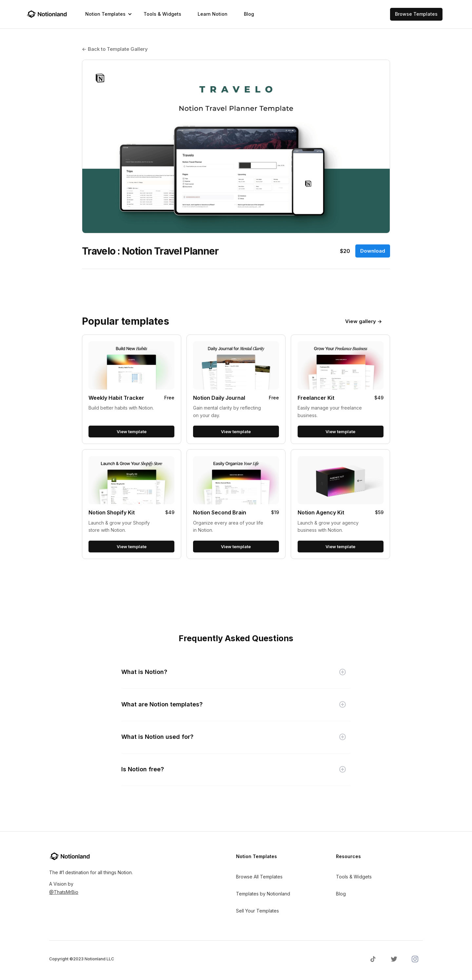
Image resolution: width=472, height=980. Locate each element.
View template (132, 432)
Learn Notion (213, 14)
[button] (106, 14)
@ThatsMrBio (64, 892)
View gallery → (364, 321)
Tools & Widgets (162, 14)
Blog (249, 14)
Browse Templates (416, 14)
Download (373, 251)
